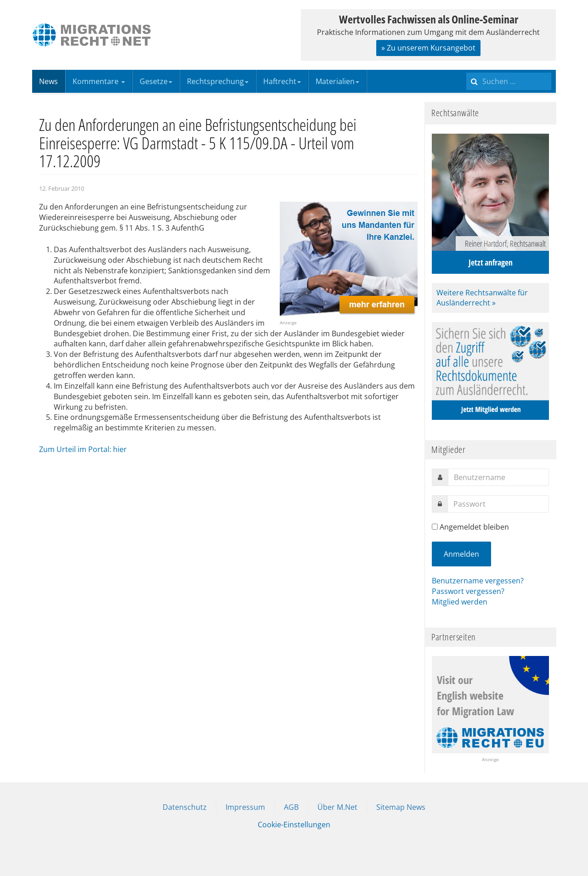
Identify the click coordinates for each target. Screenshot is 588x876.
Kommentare (99, 81)
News (48, 81)
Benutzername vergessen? (478, 581)
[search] (509, 81)
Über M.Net (337, 807)
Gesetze (156, 81)
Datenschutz (185, 807)
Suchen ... (466, 70)
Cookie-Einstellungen (294, 825)
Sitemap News (401, 807)
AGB (291, 807)
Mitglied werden (460, 602)
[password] (498, 504)
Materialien (337, 81)
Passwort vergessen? (468, 591)
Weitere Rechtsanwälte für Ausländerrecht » (482, 298)
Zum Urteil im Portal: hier (83, 449)
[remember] (435, 527)
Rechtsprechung (218, 81)
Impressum (245, 807)
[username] (498, 477)
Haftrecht (282, 81)
